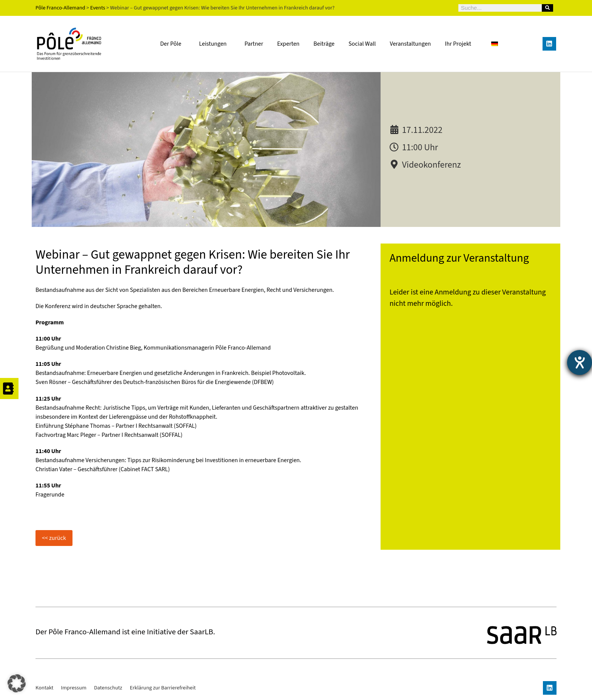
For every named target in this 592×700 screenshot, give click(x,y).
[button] (17, 683)
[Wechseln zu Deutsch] (495, 44)
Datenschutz (108, 688)
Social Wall (362, 44)
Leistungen (215, 44)
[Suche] (547, 8)
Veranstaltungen (410, 44)
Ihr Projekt (458, 44)
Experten (288, 44)
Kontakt (44, 688)
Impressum (74, 688)
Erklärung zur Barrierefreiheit (163, 688)
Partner (254, 44)
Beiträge (324, 44)
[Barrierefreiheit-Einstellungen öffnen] (580, 362)
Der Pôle (173, 44)
